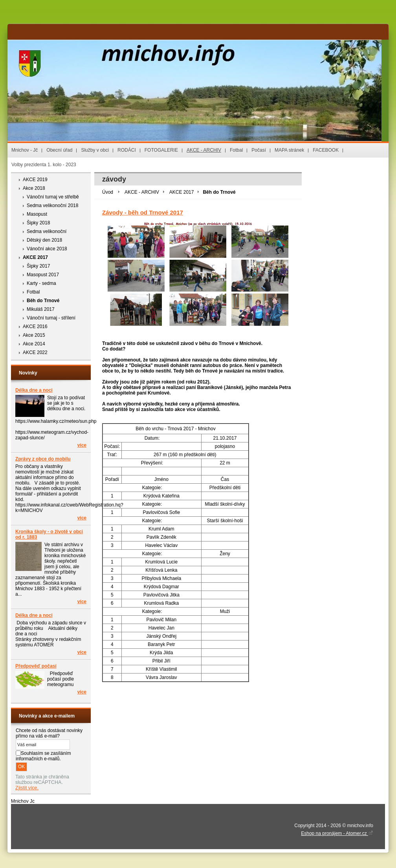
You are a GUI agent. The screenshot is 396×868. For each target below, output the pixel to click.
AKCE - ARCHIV (204, 150)
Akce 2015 (34, 335)
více (82, 445)
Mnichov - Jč (25, 150)
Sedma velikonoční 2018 (52, 206)
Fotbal (236, 150)
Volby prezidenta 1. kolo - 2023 (44, 165)
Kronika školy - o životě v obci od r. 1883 (49, 534)
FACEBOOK (326, 150)
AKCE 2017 (35, 257)
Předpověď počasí (36, 666)
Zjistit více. (27, 788)
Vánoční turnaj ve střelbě (53, 197)
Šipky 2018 (38, 223)
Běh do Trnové (43, 301)
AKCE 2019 (35, 180)
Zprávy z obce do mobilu (43, 459)
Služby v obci (95, 150)
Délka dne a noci (34, 390)
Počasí (259, 150)
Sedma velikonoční (47, 231)
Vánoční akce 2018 (47, 249)
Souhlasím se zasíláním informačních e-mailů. (43, 756)
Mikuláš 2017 (41, 309)
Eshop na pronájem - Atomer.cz (337, 833)
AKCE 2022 (35, 352)
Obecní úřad (59, 150)
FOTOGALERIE (161, 150)
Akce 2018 (34, 188)
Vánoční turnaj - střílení (51, 318)
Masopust (37, 214)
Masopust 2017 (43, 275)
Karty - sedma (41, 283)
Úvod (108, 192)
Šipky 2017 (38, 266)
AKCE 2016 (35, 327)
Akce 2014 (34, 344)
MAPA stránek (289, 150)
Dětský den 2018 (44, 240)
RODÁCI (127, 150)
